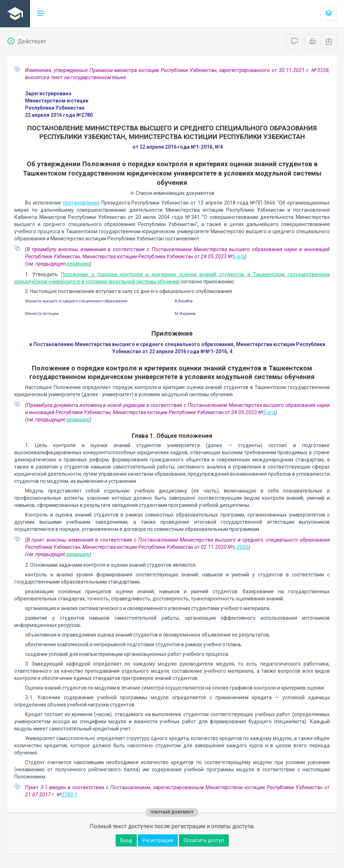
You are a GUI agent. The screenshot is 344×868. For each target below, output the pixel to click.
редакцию (78, 264)
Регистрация (158, 840)
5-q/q (239, 256)
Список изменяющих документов (172, 193)
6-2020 (241, 547)
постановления (81, 203)
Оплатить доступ (204, 840)
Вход (126, 840)
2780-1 (69, 795)
